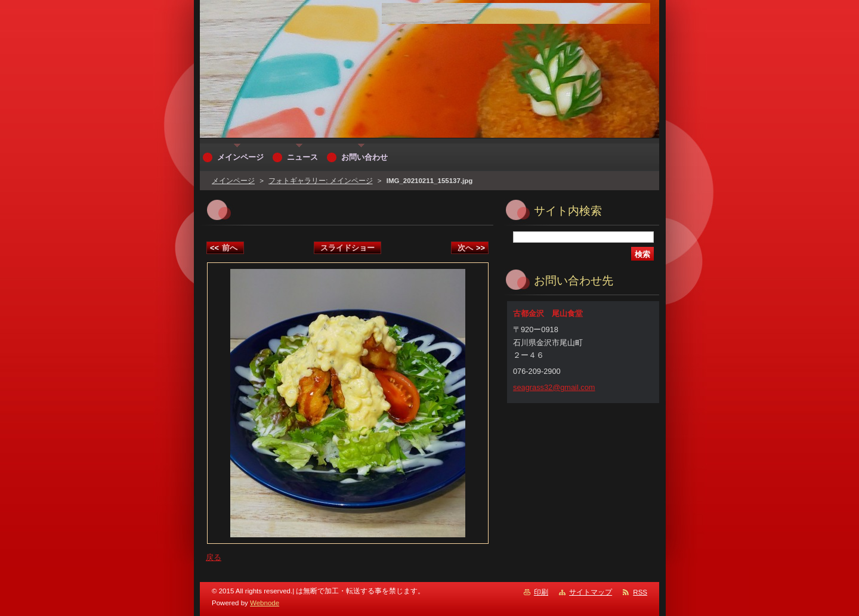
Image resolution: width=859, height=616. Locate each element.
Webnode (265, 603)
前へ (224, 248)
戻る (214, 557)
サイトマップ (591, 592)
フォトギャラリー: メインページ (320, 181)
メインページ (233, 181)
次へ (471, 248)
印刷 (541, 592)
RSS (640, 592)
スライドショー (347, 248)
